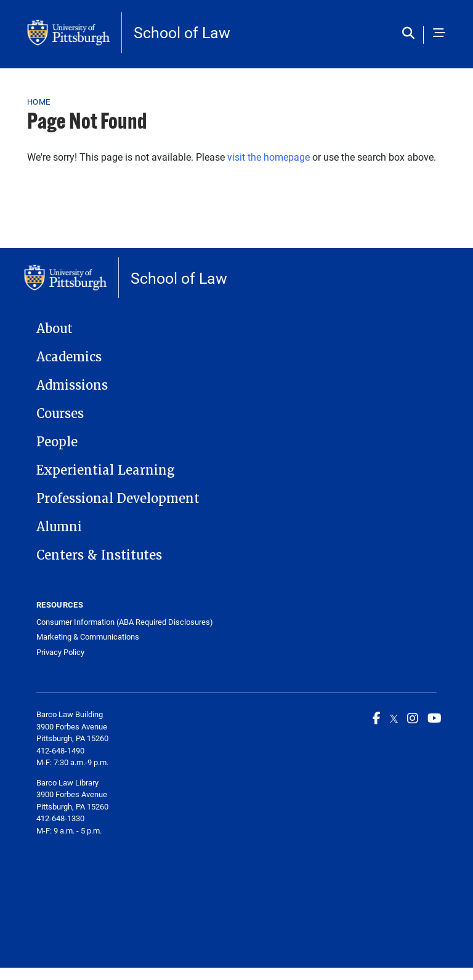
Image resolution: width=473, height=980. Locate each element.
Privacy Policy (60, 652)
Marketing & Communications (88, 637)
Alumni (59, 527)
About (55, 329)
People (57, 442)
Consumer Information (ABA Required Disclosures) (125, 622)
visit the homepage (269, 157)
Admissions (72, 385)
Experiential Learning (106, 470)
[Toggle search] (411, 34)
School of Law (182, 32)
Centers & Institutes (99, 555)
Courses (60, 414)
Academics (69, 357)
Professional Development (118, 499)
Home (38, 102)
